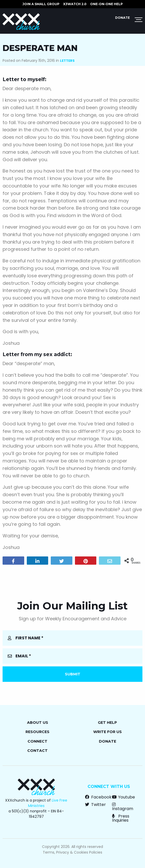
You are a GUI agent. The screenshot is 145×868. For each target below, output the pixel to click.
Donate (122, 18)
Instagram (123, 807)
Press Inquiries (121, 818)
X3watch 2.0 (75, 4)
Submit (73, 674)
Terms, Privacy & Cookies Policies (72, 852)
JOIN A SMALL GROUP (41, 4)
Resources (37, 732)
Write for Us (108, 732)
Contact (37, 751)
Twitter (95, 805)
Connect (37, 741)
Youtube (123, 797)
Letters (67, 61)
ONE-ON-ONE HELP (106, 4)
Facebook (98, 797)
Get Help (107, 723)
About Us (38, 723)
